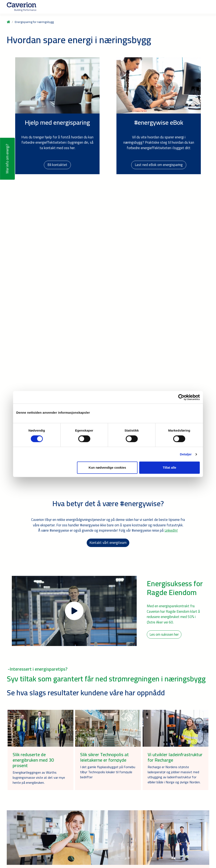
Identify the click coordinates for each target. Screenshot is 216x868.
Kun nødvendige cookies (107, 467)
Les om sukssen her (164, 634)
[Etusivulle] (22, 7)
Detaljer (186, 454)
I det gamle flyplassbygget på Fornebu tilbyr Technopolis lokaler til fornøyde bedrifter (108, 772)
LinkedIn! (171, 530)
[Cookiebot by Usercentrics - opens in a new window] (181, 397)
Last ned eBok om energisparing (159, 165)
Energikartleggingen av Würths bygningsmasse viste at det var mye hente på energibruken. (39, 777)
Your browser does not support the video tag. (108, 268)
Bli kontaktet (57, 165)
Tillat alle (169, 467)
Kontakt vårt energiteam (108, 543)
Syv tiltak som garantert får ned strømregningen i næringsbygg (106, 679)
